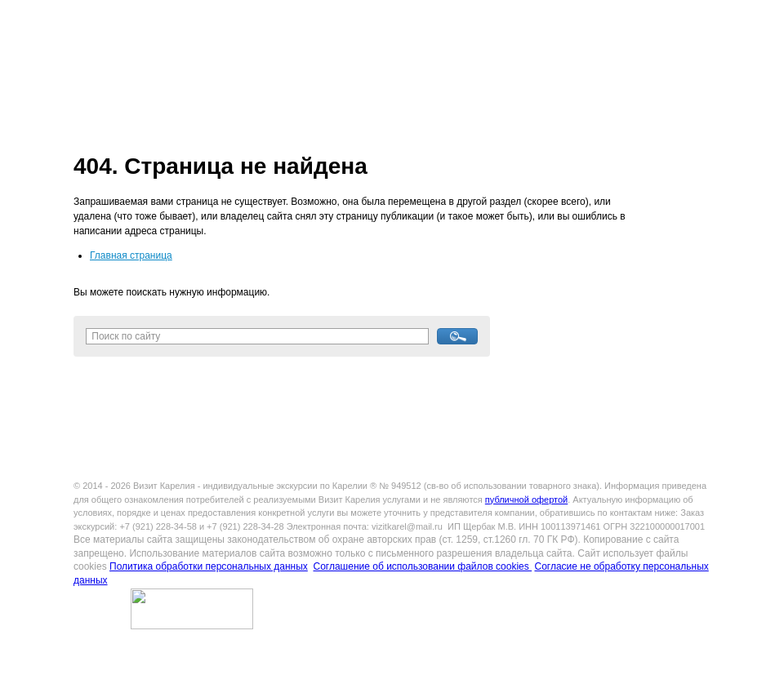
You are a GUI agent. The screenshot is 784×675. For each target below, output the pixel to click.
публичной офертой (526, 500)
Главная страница (131, 255)
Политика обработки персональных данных (209, 566)
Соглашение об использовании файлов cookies (422, 566)
